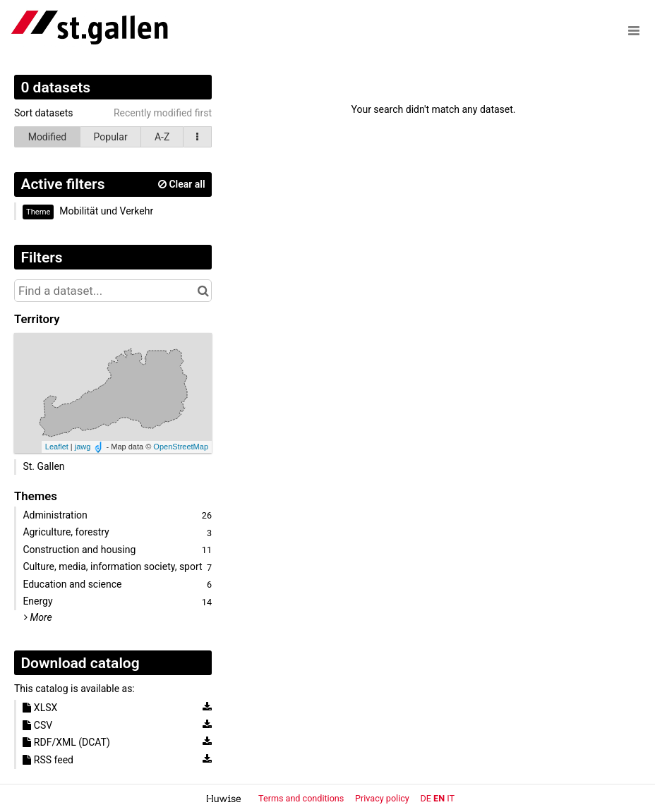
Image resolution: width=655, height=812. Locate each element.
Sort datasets (44, 113)
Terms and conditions (302, 798)
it (451, 798)
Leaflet (57, 447)
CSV (37, 725)
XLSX (40, 708)
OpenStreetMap (181, 447)
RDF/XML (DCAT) (66, 742)
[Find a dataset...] (113, 291)
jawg (83, 447)
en (439, 798)
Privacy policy (383, 798)
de (426, 798)
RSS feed (48, 760)
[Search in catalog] (203, 291)
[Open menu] (634, 30)
